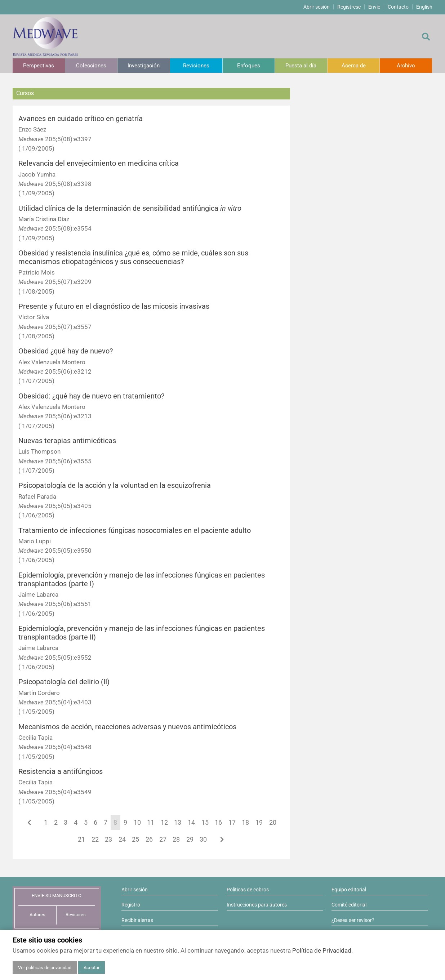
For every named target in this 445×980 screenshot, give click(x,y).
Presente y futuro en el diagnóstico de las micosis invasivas (114, 306)
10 (137, 823)
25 (135, 839)
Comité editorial (349, 905)
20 (273, 823)
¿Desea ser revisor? (353, 920)
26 (149, 839)
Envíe (374, 7)
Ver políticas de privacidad (45, 968)
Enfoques (249, 66)
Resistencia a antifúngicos (61, 772)
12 (164, 823)
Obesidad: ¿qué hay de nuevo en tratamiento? (91, 396)
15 (205, 823)
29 (190, 839)
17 (232, 823)
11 (151, 823)
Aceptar (92, 968)
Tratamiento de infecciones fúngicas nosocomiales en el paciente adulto (135, 531)
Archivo (406, 66)
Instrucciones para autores (257, 905)
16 (218, 823)
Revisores (76, 915)
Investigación (144, 66)
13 (178, 823)
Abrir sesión (317, 7)
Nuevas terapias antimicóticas (67, 441)
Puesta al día (301, 66)
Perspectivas (39, 66)
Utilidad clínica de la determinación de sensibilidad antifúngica (130, 208)
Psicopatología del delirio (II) (64, 682)
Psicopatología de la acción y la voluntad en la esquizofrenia (115, 485)
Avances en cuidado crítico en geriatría (81, 119)
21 (81, 839)
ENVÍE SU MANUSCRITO (57, 896)
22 (95, 839)
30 (203, 839)
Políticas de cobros (248, 890)
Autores (37, 915)
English (424, 7)
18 (245, 823)
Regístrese (349, 7)
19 (259, 823)
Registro (131, 905)
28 (176, 839)
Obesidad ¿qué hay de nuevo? (66, 351)
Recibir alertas (137, 920)
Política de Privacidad (322, 950)
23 (108, 839)
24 (122, 839)
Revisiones (196, 66)
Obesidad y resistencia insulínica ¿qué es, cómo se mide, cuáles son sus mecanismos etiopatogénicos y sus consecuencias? (133, 257)
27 (163, 839)
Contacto (398, 7)
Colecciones (91, 66)
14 (191, 823)
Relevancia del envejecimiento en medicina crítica (99, 163)
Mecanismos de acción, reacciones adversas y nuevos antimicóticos (127, 727)
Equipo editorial (349, 890)
